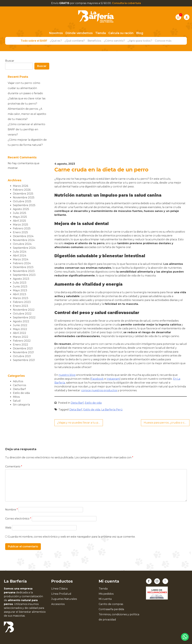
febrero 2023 (22, 302)
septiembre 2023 (24, 275)
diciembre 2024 (23, 236)
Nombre (11, 510)
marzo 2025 (21, 225)
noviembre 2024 (24, 240)
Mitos (16, 397)
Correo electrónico (18, 519)
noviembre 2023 (24, 271)
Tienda (101, 33)
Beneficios (94, 41)
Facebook (97, 379)
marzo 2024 (21, 259)
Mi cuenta (105, 599)
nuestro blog (67, 375)
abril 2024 (20, 256)
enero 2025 (20, 232)
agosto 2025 (21, 209)
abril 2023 (20, 294)
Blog (140, 33)
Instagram (113, 379)
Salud (17, 401)
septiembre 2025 (24, 205)
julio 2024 (20, 252)
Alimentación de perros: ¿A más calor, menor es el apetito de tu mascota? (27, 114)
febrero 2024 (22, 263)
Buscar (10, 61)
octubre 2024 (22, 244)
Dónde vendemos (79, 33)
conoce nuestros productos (99, 390)
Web (8, 528)
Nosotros (56, 33)
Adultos (18, 381)
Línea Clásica (59, 589)
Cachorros (19, 385)
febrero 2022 (22, 341)
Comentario (14, 467)
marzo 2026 (21, 186)
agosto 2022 (21, 321)
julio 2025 (20, 213)
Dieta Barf (77, 403)
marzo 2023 (21, 298)
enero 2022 (21, 345)
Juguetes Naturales (64, 599)
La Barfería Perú (112, 410)
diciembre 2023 (23, 267)
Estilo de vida (93, 403)
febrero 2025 (22, 228)
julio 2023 (20, 283)
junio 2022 (20, 325)
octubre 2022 (22, 314)
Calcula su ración (121, 33)
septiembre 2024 (24, 248)
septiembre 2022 (24, 317)
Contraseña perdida (111, 609)
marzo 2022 (21, 337)
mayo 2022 (20, 329)
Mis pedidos (106, 594)
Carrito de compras (111, 604)
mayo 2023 (20, 290)
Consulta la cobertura (126, 3)
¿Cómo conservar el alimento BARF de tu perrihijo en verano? (26, 129)
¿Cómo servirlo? (114, 41)
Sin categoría (21, 405)
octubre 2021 (22, 356)
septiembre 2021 (24, 360)
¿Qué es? (56, 41)
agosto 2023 (21, 279)
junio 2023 (20, 287)
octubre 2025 (22, 201)
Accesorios (58, 604)
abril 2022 (20, 333)
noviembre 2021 (23, 352)
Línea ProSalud (61, 594)
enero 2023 (21, 306)
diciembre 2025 (23, 194)
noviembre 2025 (24, 197)
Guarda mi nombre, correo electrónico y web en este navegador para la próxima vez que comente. (72, 537)
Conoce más (163, 41)
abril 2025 (19, 221)
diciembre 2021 (23, 348)
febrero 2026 (22, 190)
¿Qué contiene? (75, 41)
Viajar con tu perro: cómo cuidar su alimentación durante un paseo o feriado (25, 88)
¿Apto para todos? (140, 41)
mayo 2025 (20, 217)
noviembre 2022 (24, 310)
